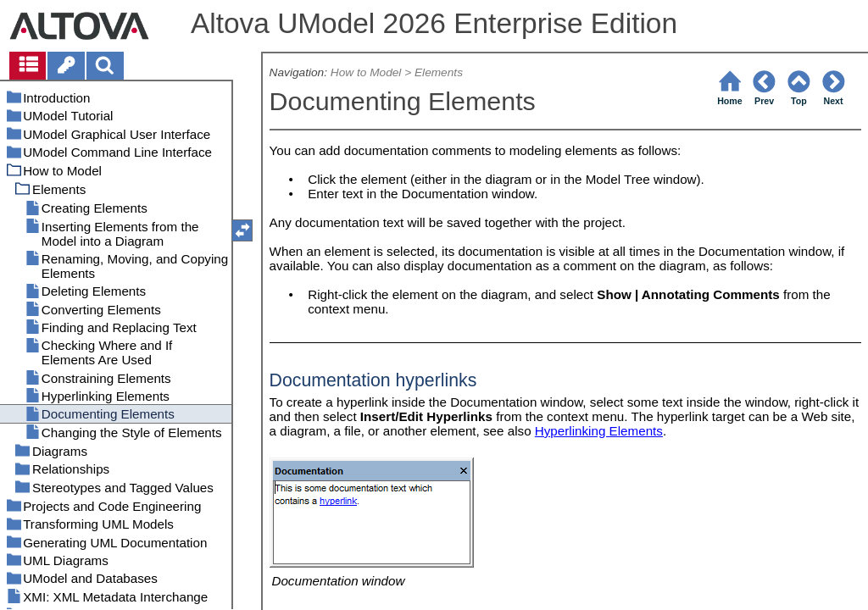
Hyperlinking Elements (599, 431)
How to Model (366, 72)
